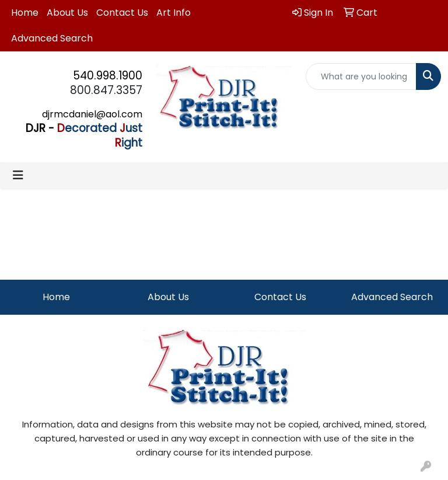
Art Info (174, 13)
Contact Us (122, 13)
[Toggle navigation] (18, 175)
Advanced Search (52, 38)
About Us (67, 13)
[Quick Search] (361, 76)
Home (25, 13)
